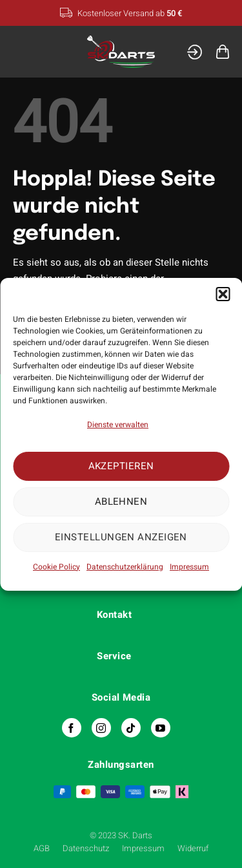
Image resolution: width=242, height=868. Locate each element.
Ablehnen (121, 502)
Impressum (189, 567)
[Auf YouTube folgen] (161, 728)
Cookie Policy (56, 567)
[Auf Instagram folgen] (101, 728)
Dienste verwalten (118, 425)
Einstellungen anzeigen (121, 537)
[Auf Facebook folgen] (72, 728)
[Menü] (22, 51)
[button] (223, 294)
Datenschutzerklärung (125, 567)
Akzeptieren (121, 466)
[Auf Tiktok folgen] (131, 728)
